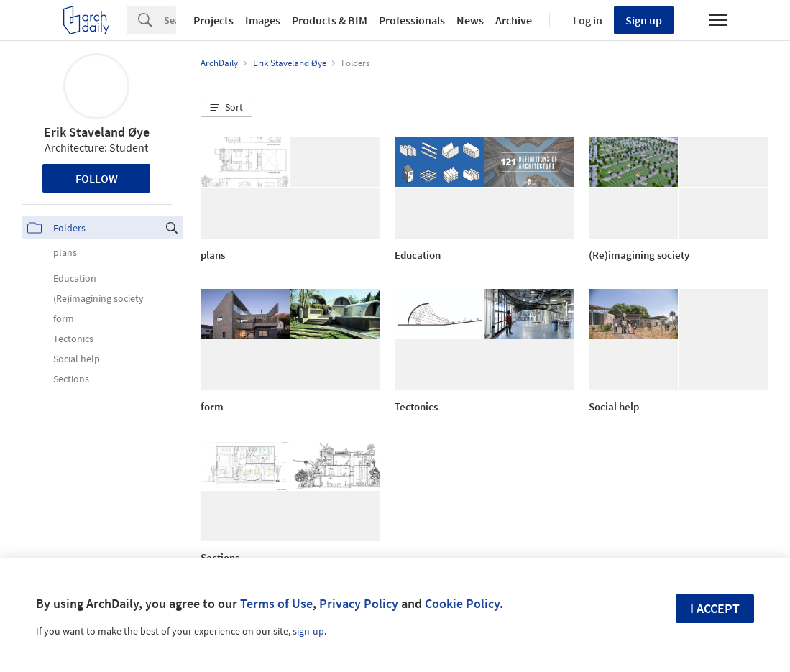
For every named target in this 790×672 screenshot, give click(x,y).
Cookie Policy (462, 603)
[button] (226, 108)
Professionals (412, 20)
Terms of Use (276, 603)
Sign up (644, 20)
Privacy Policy (359, 603)
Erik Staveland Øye (97, 132)
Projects (213, 20)
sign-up (308, 631)
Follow (97, 178)
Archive (514, 20)
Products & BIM (330, 20)
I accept (715, 608)
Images (263, 20)
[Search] (170, 20)
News (470, 20)
